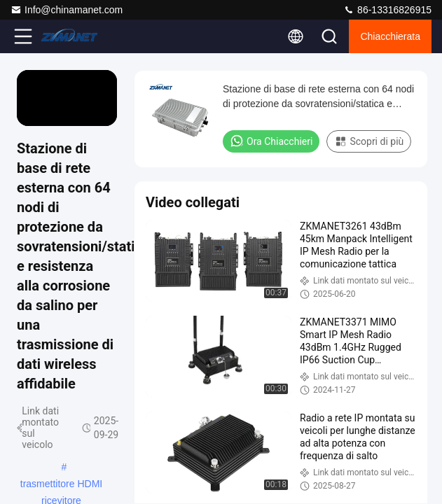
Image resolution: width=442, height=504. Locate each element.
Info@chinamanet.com (67, 10)
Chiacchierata (390, 36)
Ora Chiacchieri (271, 141)
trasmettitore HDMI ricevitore (61, 485)
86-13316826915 (387, 10)
